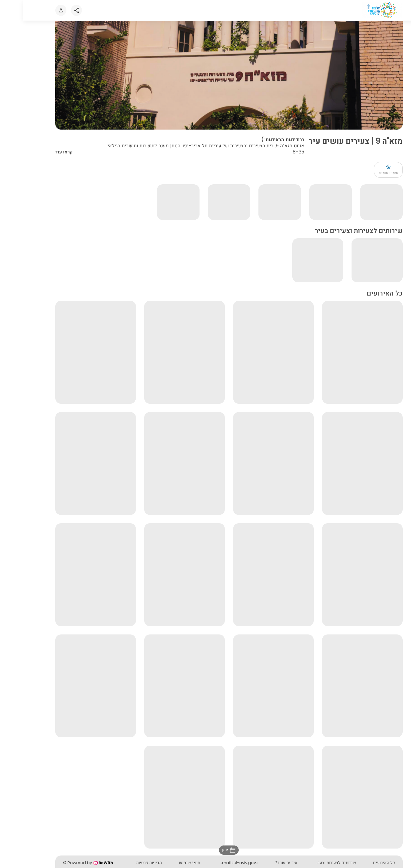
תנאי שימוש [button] (166, 863)
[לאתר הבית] (359, 10)
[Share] (53, 10)
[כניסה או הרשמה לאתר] (38, 10)
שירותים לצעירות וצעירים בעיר (306, 863)
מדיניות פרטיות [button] (126, 863)
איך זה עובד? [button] (263, 863)
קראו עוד (41, 153)
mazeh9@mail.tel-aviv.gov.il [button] (206, 863)
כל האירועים (361, 863)
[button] (205, 850)
